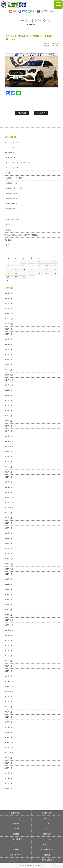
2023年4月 (8, 477)
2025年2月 (8, 365)
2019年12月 (9, 681)
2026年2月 (8, 303)
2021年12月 (9, 559)
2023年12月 (9, 436)
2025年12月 (9, 314)
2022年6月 (8, 528)
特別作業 (16, 834)
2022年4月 (8, 538)
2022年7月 (8, 523)
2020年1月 (8, 676)
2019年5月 (8, 717)
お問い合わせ (47, 844)
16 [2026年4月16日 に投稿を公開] (31, 269)
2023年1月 (8, 492)
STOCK (15, 11)
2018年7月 (8, 768)
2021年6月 (8, 589)
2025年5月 (8, 349)
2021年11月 (9, 564)
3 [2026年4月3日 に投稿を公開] (39, 262)
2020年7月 (8, 646)
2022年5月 (8, 533)
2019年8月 (8, 702)
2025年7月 (8, 339)
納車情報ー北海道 (12, 193)
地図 (47, 823)
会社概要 (16, 850)
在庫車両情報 (16, 813)
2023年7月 (8, 462)
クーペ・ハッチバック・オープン (18, 163)
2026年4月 (8, 293)
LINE (33, 11)
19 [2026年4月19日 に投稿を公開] (55, 269)
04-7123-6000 (47, 11)
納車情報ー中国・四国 (14, 178)
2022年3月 (8, 543)
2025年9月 (8, 329)
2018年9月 (8, 758)
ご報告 (7, 245)
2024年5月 (8, 411)
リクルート (16, 844)
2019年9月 (8, 697)
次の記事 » (41, 113)
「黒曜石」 (8, 230)
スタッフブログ (16, 855)
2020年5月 (8, 656)
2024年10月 (9, 385)
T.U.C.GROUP (47, 860)
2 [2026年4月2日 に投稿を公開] (32, 262)
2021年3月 (8, 605)
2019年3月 (8, 727)
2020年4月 (8, 661)
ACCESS (24, 11)
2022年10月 (9, 508)
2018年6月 (8, 773)
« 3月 (6, 280)
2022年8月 (8, 518)
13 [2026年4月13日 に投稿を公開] (8, 269)
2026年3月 (8, 298)
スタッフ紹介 (47, 839)
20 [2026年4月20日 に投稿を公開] (8, 273)
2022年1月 (8, 554)
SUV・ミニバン (12, 158)
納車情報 (47, 855)
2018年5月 (8, 778)
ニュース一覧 (54, 46)
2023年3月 (8, 482)
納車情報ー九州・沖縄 (14, 188)
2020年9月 (8, 635)
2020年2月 (8, 671)
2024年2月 (8, 426)
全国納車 (16, 829)
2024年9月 (8, 390)
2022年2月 (8, 549)
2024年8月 (8, 395)
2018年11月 (9, 748)
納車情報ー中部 (12, 183)
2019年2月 (8, 732)
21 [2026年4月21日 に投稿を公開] (16, 273)
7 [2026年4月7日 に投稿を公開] (16, 266)
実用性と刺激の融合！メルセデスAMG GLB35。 (22, 235)
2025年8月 (8, 334)
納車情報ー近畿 (12, 204)
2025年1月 (8, 370)
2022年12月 (9, 497)
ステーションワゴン (13, 168)
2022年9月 (8, 513)
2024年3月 (8, 421)
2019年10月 (9, 692)
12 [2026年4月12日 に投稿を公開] (55, 266)
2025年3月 (8, 360)
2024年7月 (8, 400)
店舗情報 (16, 823)
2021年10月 (9, 569)
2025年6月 (8, 344)
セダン (8, 173)
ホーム (16, 860)
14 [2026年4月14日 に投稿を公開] (16, 269)
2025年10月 (9, 324)
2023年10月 (9, 446)
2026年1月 (8, 309)
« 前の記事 (22, 113)
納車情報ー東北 (12, 198)
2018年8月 (8, 763)
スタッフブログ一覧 (12, 142)
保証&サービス (47, 813)
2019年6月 (8, 712)
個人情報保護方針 (47, 850)
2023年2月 (8, 487)
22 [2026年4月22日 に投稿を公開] (24, 273)
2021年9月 (8, 574)
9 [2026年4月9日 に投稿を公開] (32, 266)
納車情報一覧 (9, 153)
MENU (58, 5)
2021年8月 (8, 579)
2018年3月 (8, 789)
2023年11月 (9, 441)
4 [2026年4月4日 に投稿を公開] (47, 262)
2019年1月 (8, 737)
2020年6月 (8, 651)
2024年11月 (9, 380)
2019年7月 (8, 707)
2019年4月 (8, 722)
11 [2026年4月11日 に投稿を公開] (47, 266)
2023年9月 (8, 452)
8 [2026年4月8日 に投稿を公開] (24, 266)
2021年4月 (8, 600)
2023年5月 (8, 472)
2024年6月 (8, 406)
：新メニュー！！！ (12, 225)
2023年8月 (8, 457)
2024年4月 (8, 416)
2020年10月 (9, 630)
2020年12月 (9, 620)
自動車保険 (47, 834)
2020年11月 (9, 625)
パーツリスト (16, 818)
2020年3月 (8, 666)
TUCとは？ (47, 818)
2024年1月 (8, 431)
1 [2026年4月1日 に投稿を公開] (24, 262)
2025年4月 (8, 355)
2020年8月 (8, 640)
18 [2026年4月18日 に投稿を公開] (47, 269)
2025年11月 (9, 319)
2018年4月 (8, 783)
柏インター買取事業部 (16, 839)
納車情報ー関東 (12, 209)
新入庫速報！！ (10, 240)
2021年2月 (8, 610)
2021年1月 (8, 615)
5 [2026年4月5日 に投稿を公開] (55, 262)
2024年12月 (9, 375)
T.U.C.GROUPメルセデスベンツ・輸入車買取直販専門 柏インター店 (24, 5)
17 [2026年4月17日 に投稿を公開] (39, 269)
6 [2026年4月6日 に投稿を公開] (8, 266)
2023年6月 (8, 467)
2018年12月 (9, 743)
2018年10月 (9, 753)
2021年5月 (8, 595)
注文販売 (47, 829)
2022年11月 (9, 503)
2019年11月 (9, 686)
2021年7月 (8, 584)
